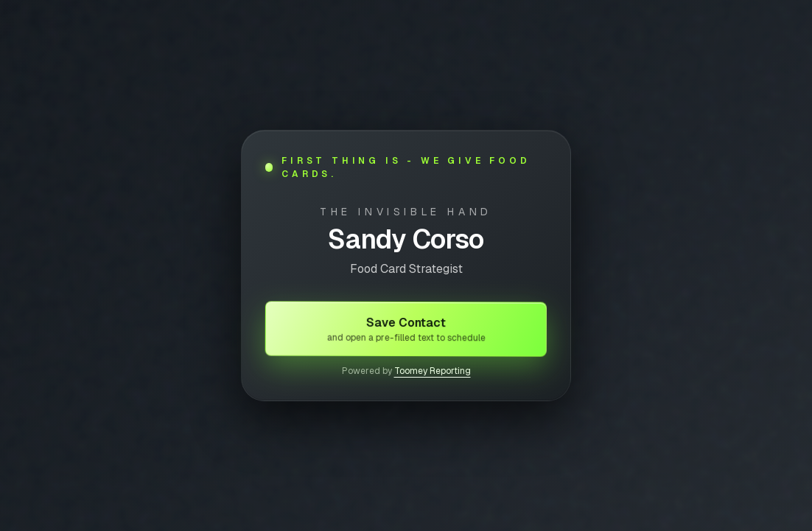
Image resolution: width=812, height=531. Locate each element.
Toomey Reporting (433, 371)
